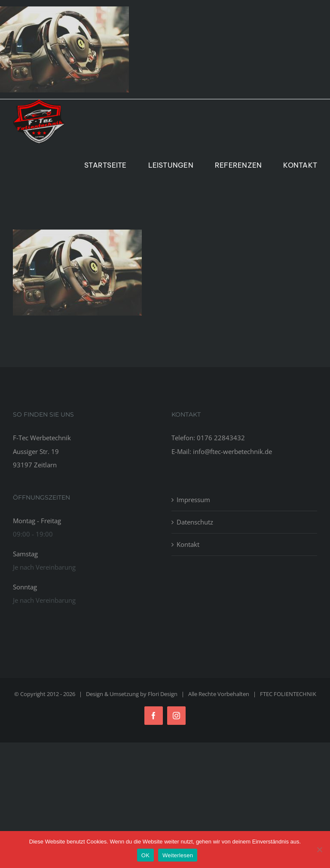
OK (145, 855)
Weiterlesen (178, 855)
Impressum (193, 500)
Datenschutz (195, 522)
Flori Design (163, 694)
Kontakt (188, 544)
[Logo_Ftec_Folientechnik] (39, 102)
